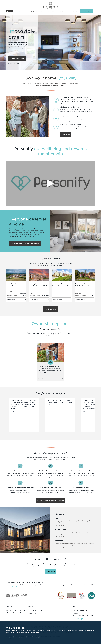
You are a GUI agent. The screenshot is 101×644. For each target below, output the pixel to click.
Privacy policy (32, 617)
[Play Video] (50, 183)
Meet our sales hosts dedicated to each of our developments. (16, 611)
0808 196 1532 (84, 611)
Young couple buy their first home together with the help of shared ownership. (75, 523)
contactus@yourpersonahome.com (83, 616)
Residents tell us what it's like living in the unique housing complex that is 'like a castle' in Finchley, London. (75, 546)
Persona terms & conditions (36, 610)
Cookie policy (32, 614)
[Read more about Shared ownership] (51, 362)
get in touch (14, 587)
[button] (9, 11)
